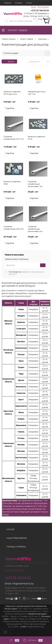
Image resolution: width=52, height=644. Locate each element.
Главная (7, 3)
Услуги (29, 3)
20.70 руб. (14, 238)
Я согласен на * (26, 273)
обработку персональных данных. (26, 273)
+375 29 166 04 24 (40, 11)
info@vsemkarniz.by (23, 584)
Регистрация (43, 7)
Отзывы (19, 3)
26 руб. (38, 193)
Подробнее (10, 108)
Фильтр (9, 62)
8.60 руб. (14, 103)
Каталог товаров (14, 30)
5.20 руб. (38, 103)
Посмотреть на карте (14, 570)
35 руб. (38, 238)
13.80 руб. (14, 148)
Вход (34, 7)
